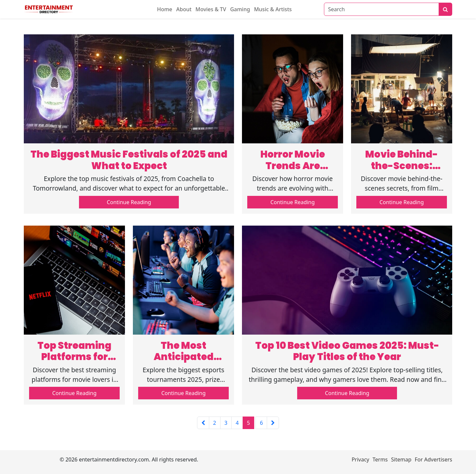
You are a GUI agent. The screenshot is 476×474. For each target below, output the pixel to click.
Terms (380, 459)
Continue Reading (129, 202)
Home (165, 9)
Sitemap (401, 459)
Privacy (360, 459)
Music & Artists (273, 9)
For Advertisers (434, 459)
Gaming (240, 9)
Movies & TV (211, 9)
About (184, 9)
